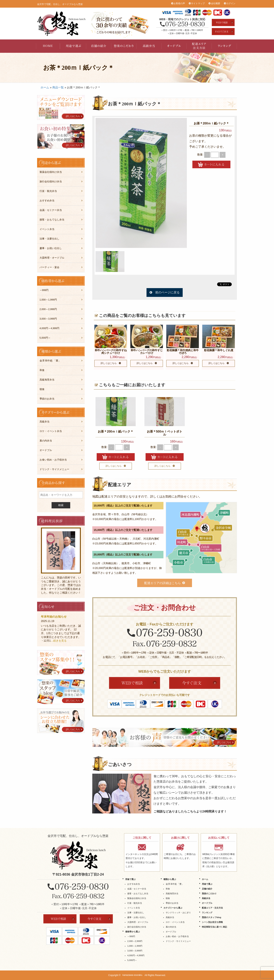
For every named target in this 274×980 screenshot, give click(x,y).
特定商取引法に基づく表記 (214, 927)
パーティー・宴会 (49, 267)
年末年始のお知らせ (54, 617)
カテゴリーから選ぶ (173, 908)
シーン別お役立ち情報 (212, 922)
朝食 (42, 389)
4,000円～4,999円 (49, 328)
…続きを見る (59, 641)
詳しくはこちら (109, 363)
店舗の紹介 (99, 46)
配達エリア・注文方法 (199, 46)
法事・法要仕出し (49, 239)
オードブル (174, 46)
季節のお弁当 (47, 399)
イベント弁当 (47, 229)
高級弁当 (149, 46)
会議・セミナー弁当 (51, 210)
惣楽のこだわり (124, 46)
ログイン (231, 3)
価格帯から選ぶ (133, 932)
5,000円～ (45, 338)
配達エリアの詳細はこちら (162, 583)
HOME (49, 46)
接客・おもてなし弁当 (52, 220)
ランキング (224, 46)
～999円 (44, 290)
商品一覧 (58, 87)
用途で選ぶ (74, 46)
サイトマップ (198, 3)
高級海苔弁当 (47, 380)
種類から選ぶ (170, 879)
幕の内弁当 (46, 441)
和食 (42, 370)
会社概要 (216, 3)
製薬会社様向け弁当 (51, 172)
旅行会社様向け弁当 (51, 181)
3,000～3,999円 (48, 319)
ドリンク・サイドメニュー (54, 469)
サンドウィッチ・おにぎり (178, 913)
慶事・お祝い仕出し (51, 248)
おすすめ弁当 (47, 201)
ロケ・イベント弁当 (51, 431)
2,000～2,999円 (48, 309)
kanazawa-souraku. (133, 975)
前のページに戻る (167, 292)
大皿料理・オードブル (52, 258)
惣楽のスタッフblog (211, 917)
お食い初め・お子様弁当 (53, 460)
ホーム (45, 87)
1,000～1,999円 (48, 300)
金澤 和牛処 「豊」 (50, 361)
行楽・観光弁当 (48, 191)
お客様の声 (179, 3)
